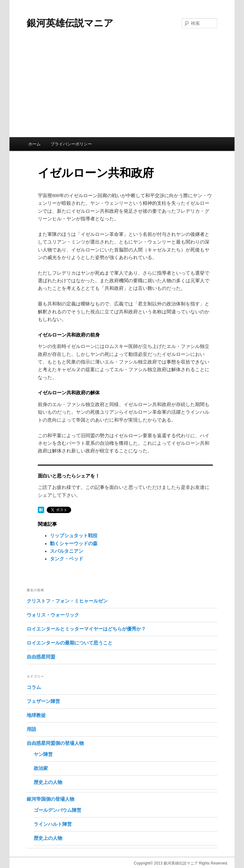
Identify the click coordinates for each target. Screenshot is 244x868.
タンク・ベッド (67, 559)
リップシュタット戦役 (74, 536)
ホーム (34, 144)
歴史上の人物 (48, 782)
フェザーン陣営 (43, 701)
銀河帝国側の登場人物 (51, 799)
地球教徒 (36, 715)
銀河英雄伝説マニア (70, 23)
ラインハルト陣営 (53, 824)
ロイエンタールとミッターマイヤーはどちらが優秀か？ (86, 629)
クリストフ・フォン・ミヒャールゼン (67, 601)
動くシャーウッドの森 (74, 544)
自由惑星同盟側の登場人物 (55, 743)
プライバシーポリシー (71, 144)
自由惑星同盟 (41, 657)
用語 (31, 729)
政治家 (41, 768)
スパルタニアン (67, 551)
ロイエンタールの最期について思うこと (70, 643)
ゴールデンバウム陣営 (58, 810)
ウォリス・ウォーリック (53, 615)
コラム (34, 687)
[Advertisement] (122, 90)
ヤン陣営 (43, 754)
